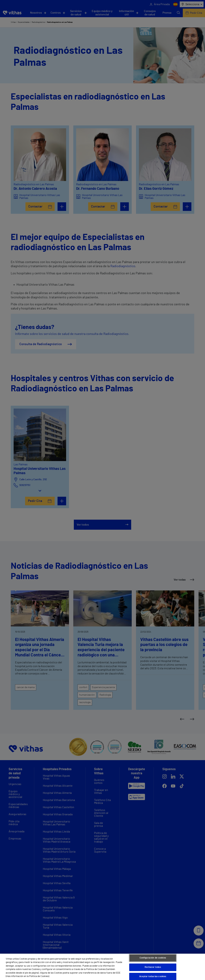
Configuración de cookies (153, 958)
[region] (102, 967)
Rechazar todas (153, 967)
